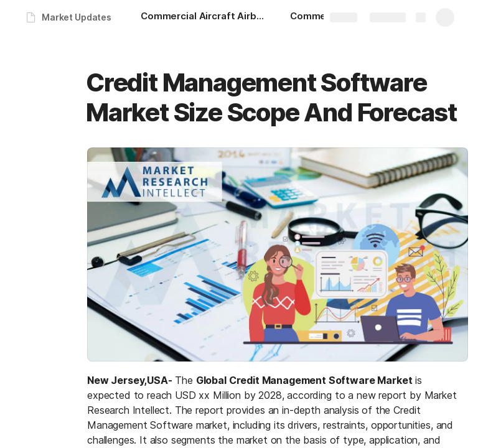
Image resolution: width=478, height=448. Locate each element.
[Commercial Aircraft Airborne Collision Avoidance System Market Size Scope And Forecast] (203, 17)
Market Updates (77, 17)
